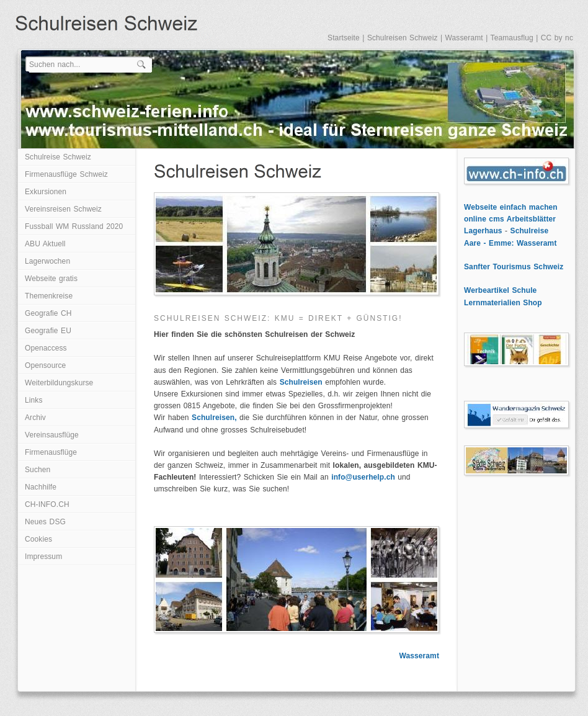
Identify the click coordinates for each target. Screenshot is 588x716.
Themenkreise (49, 296)
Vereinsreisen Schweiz (63, 209)
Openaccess (46, 348)
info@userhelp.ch (363, 477)
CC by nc (557, 38)
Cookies (38, 539)
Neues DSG (45, 522)
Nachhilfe (41, 487)
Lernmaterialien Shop (503, 303)
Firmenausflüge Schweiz (66, 174)
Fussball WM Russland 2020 (74, 226)
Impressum (43, 557)
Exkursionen (46, 192)
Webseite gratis (51, 279)
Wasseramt (464, 38)
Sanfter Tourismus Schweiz (514, 267)
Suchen (38, 470)
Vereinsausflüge (52, 435)
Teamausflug (512, 38)
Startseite (344, 38)
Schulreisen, (214, 418)
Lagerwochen (47, 261)
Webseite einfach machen (511, 207)
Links (34, 400)
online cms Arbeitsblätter (510, 219)
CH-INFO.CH (47, 504)
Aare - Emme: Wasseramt (510, 243)
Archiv (35, 418)
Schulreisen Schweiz (403, 38)
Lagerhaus (483, 231)
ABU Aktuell (45, 244)
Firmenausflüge (51, 452)
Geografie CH (48, 313)
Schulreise (530, 231)
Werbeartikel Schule (500, 290)
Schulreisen (301, 382)
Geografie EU (48, 331)
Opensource (45, 365)
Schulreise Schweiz (58, 157)
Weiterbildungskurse (59, 383)
